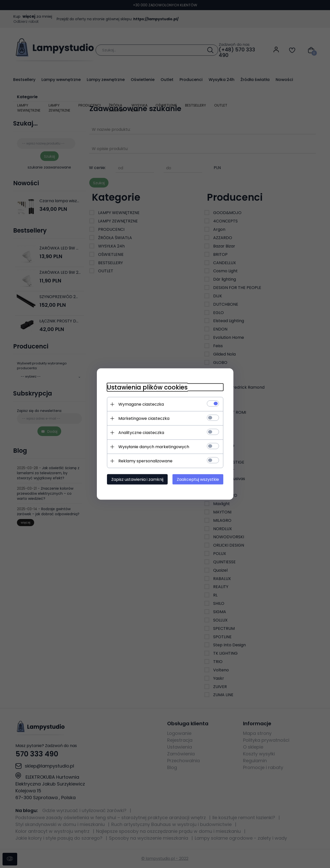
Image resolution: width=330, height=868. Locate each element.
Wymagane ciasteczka (141, 404)
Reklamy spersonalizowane (145, 461)
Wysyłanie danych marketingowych (154, 447)
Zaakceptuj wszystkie (198, 479)
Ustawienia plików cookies (147, 387)
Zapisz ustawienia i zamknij (137, 479)
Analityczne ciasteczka (141, 433)
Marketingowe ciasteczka (144, 418)
